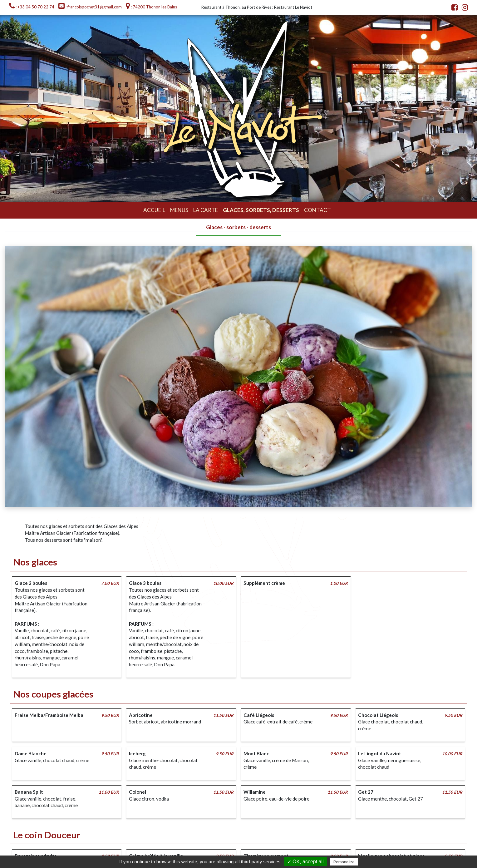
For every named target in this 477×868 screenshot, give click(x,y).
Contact (317, 210)
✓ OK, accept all (305, 862)
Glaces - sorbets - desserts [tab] (238, 227)
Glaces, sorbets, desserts (261, 210)
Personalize (344, 862)
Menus (179, 210)
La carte (206, 210)
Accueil (154, 210)
